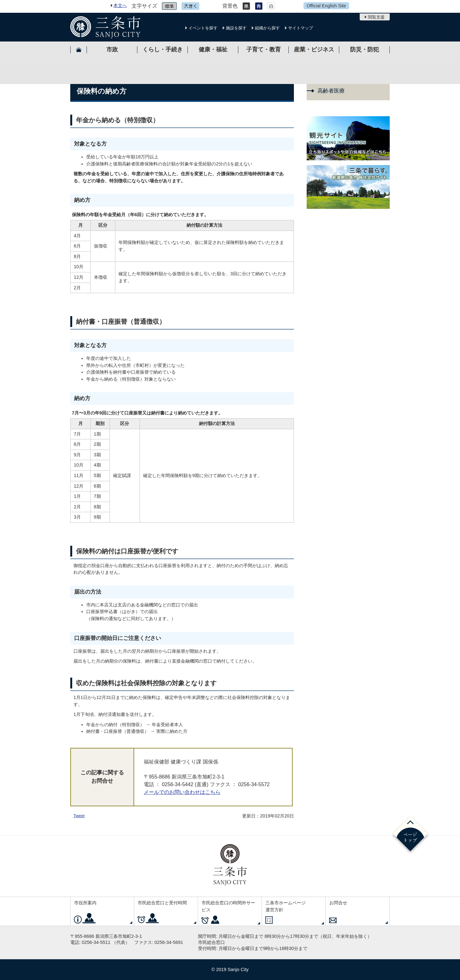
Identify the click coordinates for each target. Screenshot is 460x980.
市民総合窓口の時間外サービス (228, 906)
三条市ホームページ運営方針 (286, 906)
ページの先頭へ (410, 835)
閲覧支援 (376, 17)
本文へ (120, 5)
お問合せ (338, 903)
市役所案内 (85, 903)
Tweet (79, 816)
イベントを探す (203, 28)
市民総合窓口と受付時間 (162, 903)
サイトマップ (301, 28)
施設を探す (236, 28)
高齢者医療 (331, 91)
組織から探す (267, 28)
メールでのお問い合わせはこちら (182, 792)
